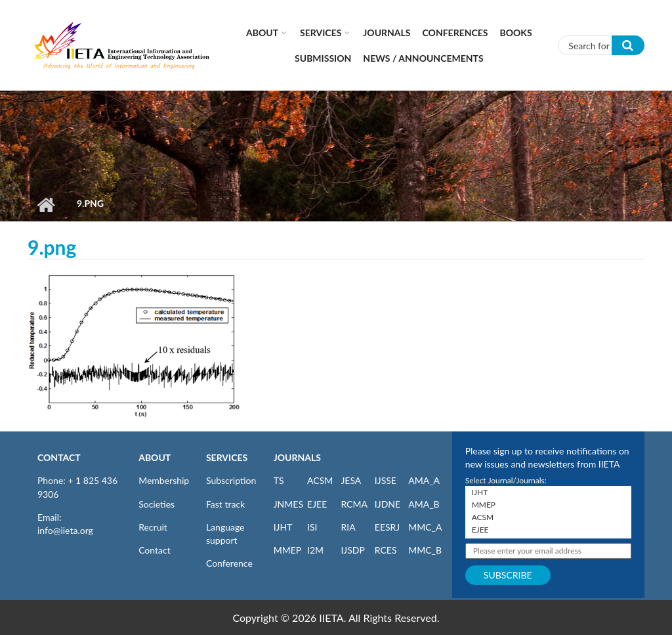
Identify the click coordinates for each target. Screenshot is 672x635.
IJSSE (386, 480)
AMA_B (424, 504)
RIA (348, 527)
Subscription (231, 480)
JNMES (288, 504)
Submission (323, 58)
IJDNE (388, 504)
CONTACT (59, 457)
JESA (351, 480)
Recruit (153, 527)
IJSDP (352, 550)
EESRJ (387, 527)
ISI (312, 527)
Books (516, 33)
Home (46, 205)
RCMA (354, 504)
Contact (155, 550)
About (262, 33)
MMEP (288, 550)
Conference (229, 563)
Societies (157, 504)
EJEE (317, 504)
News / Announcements (423, 58)
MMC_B (425, 550)
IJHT (283, 527)
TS (279, 480)
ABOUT (155, 457)
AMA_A (424, 480)
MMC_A (425, 527)
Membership (164, 480)
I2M (315, 550)
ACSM (320, 480)
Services (321, 33)
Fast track (225, 504)
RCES (386, 550)
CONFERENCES (455, 33)
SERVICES (227, 457)
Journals (387, 33)
